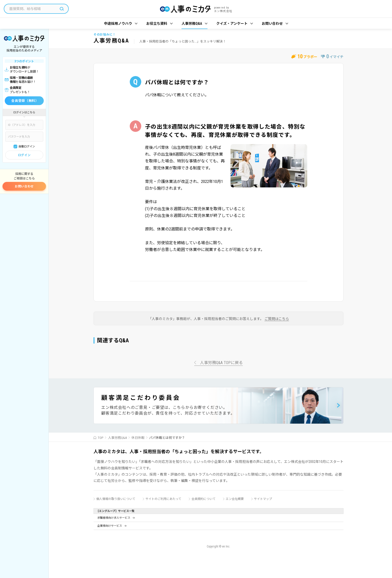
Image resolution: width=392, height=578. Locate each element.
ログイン (24, 155)
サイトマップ (263, 499)
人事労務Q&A (117, 438)
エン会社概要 (235, 499)
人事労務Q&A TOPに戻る (221, 363)
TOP (100, 438)
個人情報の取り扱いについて (116, 499)
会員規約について (203, 499)
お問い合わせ (24, 186)
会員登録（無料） (25, 101)
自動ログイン (27, 147)
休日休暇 (138, 438)
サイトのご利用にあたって (163, 499)
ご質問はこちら (277, 319)
